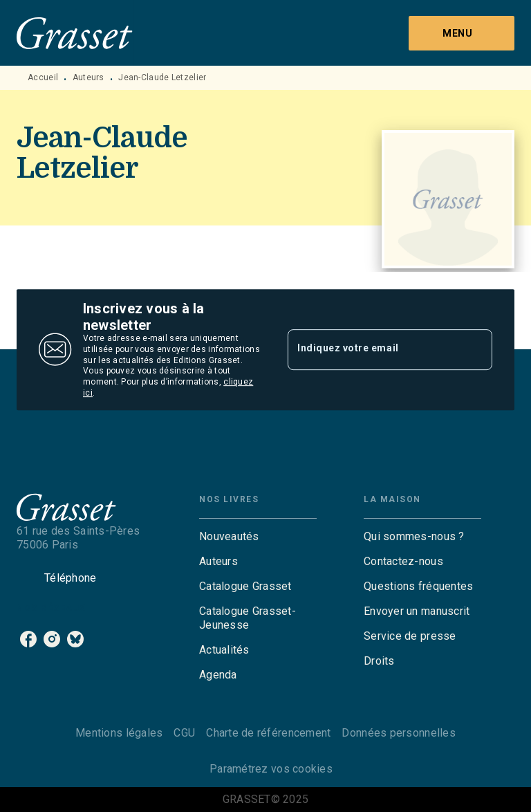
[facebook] (28, 639)
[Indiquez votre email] (373, 349)
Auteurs (88, 77)
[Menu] (462, 33)
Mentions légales (119, 733)
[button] (258, 537)
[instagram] (52, 639)
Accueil (43, 77)
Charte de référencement (268, 733)
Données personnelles (398, 733)
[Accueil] (75, 33)
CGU (184, 733)
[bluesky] (75, 639)
